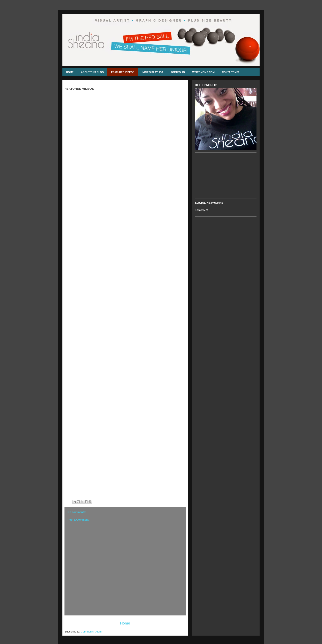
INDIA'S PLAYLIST (152, 72)
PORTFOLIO (178, 72)
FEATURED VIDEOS (123, 72)
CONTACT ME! (231, 72)
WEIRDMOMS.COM (203, 72)
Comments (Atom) (92, 632)
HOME (70, 72)
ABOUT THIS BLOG (92, 72)
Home (125, 623)
